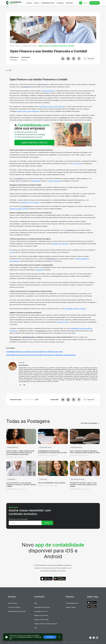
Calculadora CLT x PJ (41, 611)
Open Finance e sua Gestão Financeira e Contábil (56, 46)
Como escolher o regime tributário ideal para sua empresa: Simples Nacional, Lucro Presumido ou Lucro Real (20, 453)
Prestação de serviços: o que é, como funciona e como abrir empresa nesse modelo (83, 485)
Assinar (47, 523)
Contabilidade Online (48, 3)
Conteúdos (60, 3)
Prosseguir (50, 637)
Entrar (85, 3)
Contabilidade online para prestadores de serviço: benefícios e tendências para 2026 (34, 352)
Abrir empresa (95, 3)
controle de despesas (54, 181)
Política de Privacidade (25, 637)
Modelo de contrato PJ (41, 615)
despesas (55, 244)
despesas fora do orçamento (30, 202)
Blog (18, 46)
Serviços (29, 3)
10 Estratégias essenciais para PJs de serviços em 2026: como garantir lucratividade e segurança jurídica (41, 355)
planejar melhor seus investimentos (28, 111)
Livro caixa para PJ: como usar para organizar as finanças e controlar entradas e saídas (21, 485)
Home (12, 46)
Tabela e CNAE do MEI (41, 620)
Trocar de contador (14, 607)
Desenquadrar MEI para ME (17, 611)
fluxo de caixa (77, 163)
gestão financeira (48, 91)
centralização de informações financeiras (52, 107)
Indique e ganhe (71, 607)
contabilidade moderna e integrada (75, 309)
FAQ (36, 628)
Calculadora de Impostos (42, 607)
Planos (36, 3)
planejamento (36, 181)
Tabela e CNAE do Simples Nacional (46, 624)
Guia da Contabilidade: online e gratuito (52, 483)
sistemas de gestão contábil (18, 209)
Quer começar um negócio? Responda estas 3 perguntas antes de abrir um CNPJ (85, 452)
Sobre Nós (69, 3)
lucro (11, 252)
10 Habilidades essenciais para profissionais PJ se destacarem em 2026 (52, 452)
